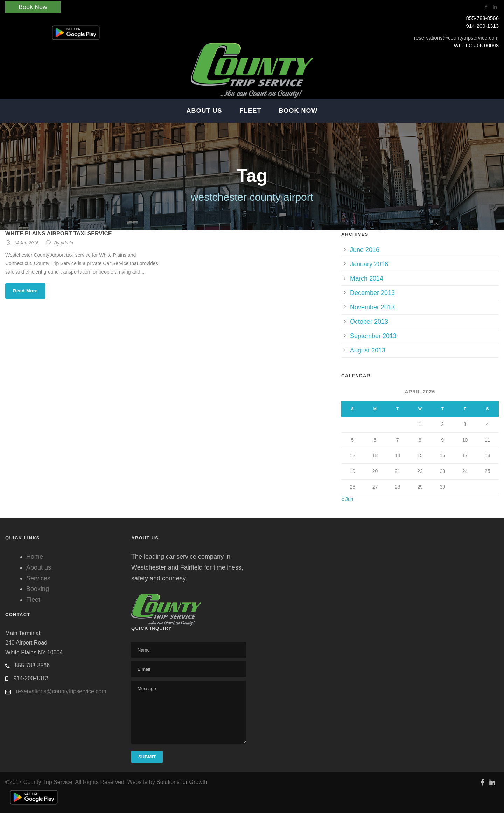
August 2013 (368, 350)
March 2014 (367, 278)
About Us (204, 111)
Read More (25, 291)
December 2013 (372, 293)
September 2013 (373, 336)
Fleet (251, 111)
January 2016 (369, 264)
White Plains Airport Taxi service (59, 233)
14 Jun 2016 (26, 243)
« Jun (347, 499)
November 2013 (372, 307)
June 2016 (365, 250)
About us (39, 567)
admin (67, 243)
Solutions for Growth (182, 782)
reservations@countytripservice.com (456, 38)
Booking (38, 589)
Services (38, 578)
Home (35, 557)
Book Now (33, 7)
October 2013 (369, 322)
